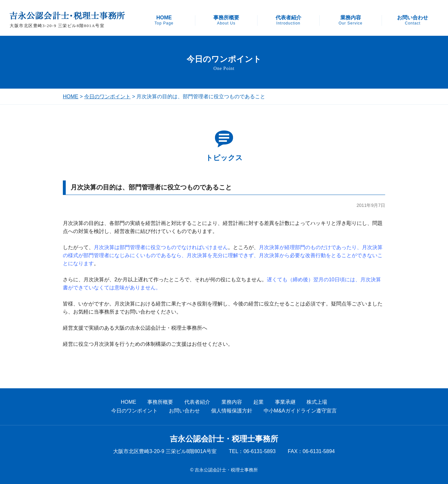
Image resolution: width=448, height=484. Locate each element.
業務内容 (350, 20)
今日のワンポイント (107, 97)
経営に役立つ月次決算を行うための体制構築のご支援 (125, 344)
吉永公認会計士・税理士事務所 (224, 439)
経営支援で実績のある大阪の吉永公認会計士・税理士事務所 (132, 328)
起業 (258, 402)
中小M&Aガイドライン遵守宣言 (300, 411)
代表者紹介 (288, 20)
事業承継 (285, 402)
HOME (164, 20)
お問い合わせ (413, 20)
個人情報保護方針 (232, 411)
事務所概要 (226, 20)
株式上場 (317, 402)
